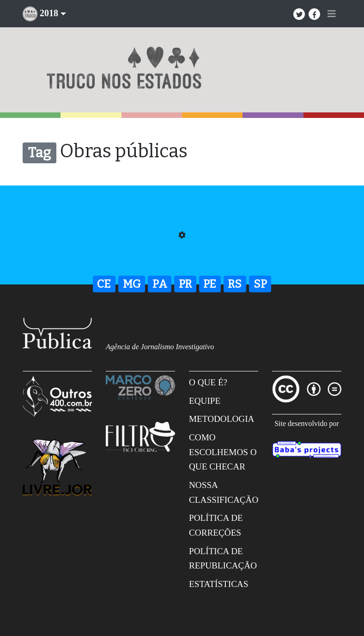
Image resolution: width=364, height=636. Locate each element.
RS (235, 284)
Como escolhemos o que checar (223, 452)
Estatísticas (219, 584)
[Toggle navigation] (332, 14)
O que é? (208, 382)
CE (104, 284)
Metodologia (221, 419)
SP (260, 284)
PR (185, 284)
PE (210, 284)
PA (160, 284)
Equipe (205, 401)
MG (132, 284)
